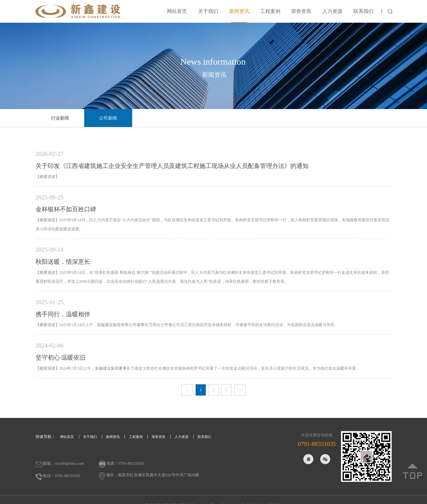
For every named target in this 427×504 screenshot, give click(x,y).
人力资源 (337, 11)
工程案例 (274, 11)
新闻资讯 (243, 11)
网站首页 (181, 11)
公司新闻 (113, 118)
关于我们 (212, 11)
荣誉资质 (305, 11)
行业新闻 (65, 118)
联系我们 (368, 11)
